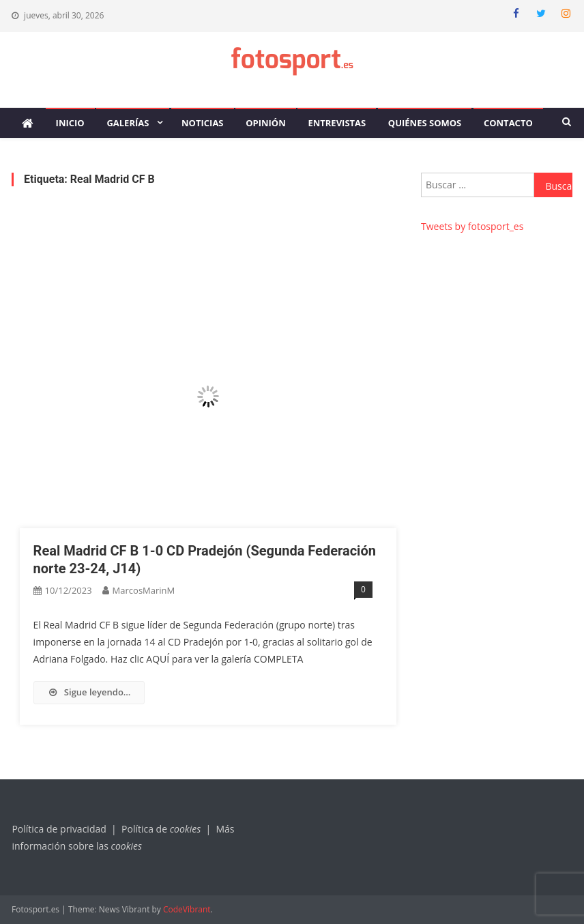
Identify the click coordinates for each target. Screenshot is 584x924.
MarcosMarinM (144, 590)
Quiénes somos (425, 123)
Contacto (508, 123)
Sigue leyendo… (89, 692)
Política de (162, 829)
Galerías (128, 123)
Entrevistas (337, 123)
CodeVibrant (187, 909)
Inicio (70, 123)
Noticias (202, 123)
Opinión (266, 123)
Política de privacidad (59, 829)
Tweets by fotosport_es (472, 226)
